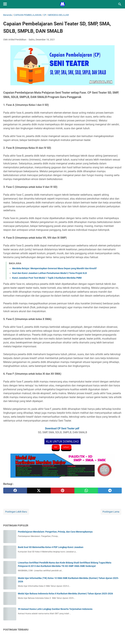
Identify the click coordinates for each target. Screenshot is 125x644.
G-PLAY (66, 447)
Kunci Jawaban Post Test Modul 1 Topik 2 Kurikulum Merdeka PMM (47, 278)
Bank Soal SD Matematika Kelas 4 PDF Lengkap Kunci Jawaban (51, 547)
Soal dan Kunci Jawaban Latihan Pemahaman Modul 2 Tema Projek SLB (49, 273)
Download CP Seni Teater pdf (62, 428)
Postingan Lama (111, 512)
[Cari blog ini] (120, 4)
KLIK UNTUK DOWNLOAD (62, 441)
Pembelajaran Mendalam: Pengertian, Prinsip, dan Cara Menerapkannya (55, 532)
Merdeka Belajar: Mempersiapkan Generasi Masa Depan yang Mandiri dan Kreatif (54, 268)
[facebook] (15, 491)
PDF (56, 447)
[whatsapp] (86, 491)
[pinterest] (62, 491)
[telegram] (110, 491)
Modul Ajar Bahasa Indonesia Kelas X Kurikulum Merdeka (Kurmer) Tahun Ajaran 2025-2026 (65, 594)
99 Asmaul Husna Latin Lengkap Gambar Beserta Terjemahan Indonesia (55, 609)
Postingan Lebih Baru (16, 512)
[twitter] (39, 491)
